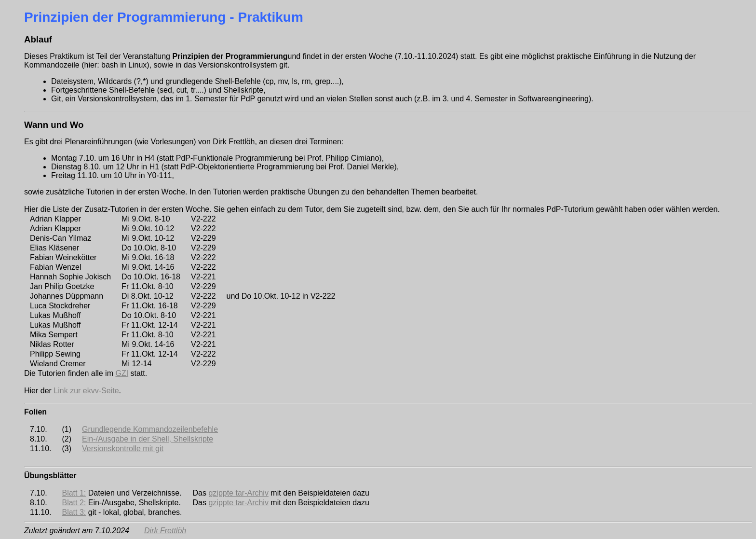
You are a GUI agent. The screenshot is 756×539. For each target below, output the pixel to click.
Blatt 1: (74, 493)
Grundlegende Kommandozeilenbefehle (150, 429)
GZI (122, 373)
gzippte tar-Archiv (238, 493)
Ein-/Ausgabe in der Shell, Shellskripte (148, 439)
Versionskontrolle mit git (123, 449)
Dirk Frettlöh (165, 531)
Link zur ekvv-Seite (86, 391)
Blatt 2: (74, 503)
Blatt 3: (74, 512)
